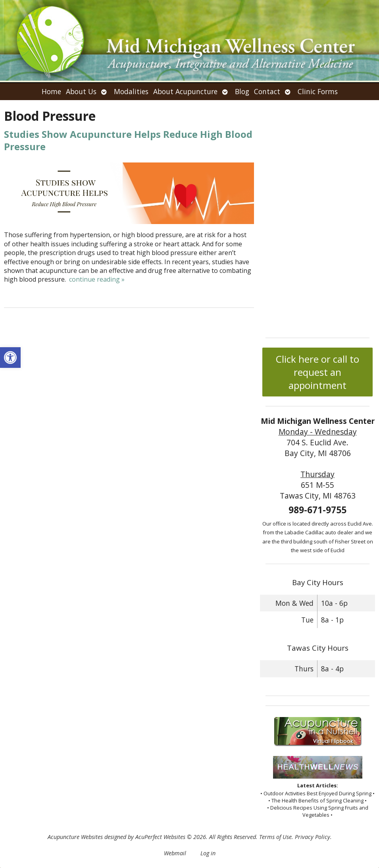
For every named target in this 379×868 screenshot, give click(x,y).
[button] (10, 358)
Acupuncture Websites (75, 837)
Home (51, 91)
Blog (242, 91)
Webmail (175, 853)
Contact (267, 91)
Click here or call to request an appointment (317, 372)
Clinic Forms (318, 91)
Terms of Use (275, 837)
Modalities (131, 91)
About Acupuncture (185, 91)
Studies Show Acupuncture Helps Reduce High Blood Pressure (128, 140)
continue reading (97, 279)
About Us (81, 91)
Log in (208, 853)
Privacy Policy (313, 837)
